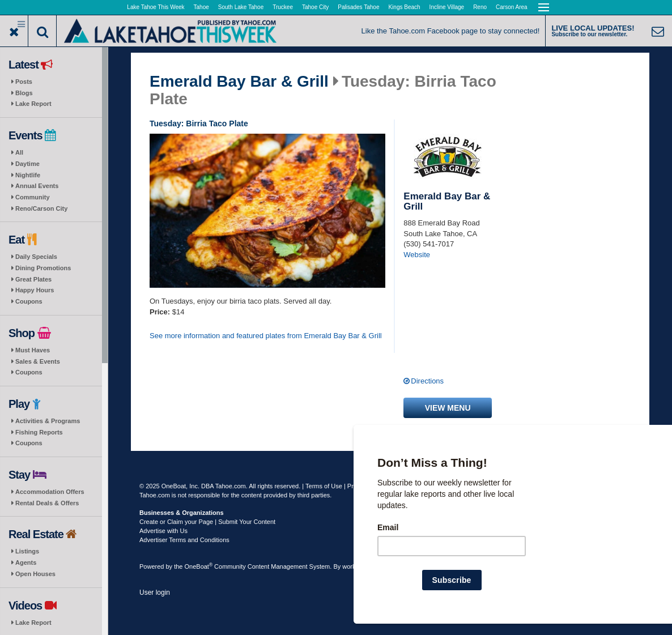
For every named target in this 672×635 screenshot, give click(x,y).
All (19, 152)
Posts (24, 82)
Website (417, 255)
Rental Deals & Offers (47, 503)
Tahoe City (315, 7)
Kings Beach (404, 7)
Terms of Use (324, 486)
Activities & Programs (48, 421)
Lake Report (33, 104)
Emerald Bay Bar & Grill (239, 82)
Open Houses (35, 574)
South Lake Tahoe (241, 7)
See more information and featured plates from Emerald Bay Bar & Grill (266, 336)
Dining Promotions (43, 268)
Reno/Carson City (41, 208)
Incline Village (447, 7)
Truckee (283, 7)
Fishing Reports (39, 432)
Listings (27, 551)
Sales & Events (38, 361)
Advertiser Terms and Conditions (184, 540)
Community (33, 197)
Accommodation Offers (50, 492)
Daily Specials (36, 257)
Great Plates (33, 279)
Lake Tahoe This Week (156, 7)
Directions (427, 381)
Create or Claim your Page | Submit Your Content (207, 522)
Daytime (27, 164)
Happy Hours (35, 290)
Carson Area (512, 7)
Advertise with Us (163, 531)
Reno (480, 7)
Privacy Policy (367, 486)
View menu (448, 408)
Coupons (29, 301)
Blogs (24, 93)
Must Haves (33, 350)
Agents (26, 562)
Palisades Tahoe (358, 7)
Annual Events (37, 186)
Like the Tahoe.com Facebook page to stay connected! (451, 31)
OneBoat (199, 566)
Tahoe (201, 7)
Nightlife (28, 175)
